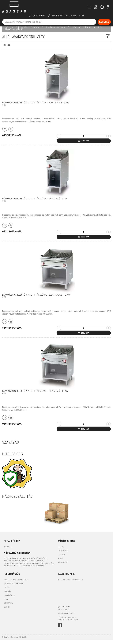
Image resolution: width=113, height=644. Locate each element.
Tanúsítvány (8, 607)
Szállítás (7, 596)
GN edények (39, 570)
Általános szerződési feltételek (16, 584)
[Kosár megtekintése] (102, 7)
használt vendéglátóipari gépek (34, 563)
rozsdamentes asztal (23, 567)
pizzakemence (9, 567)
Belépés (61, 551)
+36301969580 (38, 16)
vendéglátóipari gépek (12, 563)
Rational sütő (37, 567)
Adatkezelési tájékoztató (14, 588)
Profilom (62, 559)
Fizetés (6, 592)
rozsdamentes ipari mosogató (15, 565)
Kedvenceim (63, 567)
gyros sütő (40, 565)
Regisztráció (63, 555)
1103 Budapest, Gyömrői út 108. (72, 584)
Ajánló (6, 611)
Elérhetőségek (10, 599)
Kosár (60, 563)
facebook (60, 629)
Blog (6, 603)
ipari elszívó (15, 570)
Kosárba (85, 145)
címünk (108, 7)
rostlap (7, 570)
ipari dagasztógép (27, 570)
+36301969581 (57, 16)
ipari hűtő (31, 565)
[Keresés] (104, 22)
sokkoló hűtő (48, 567)
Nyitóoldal (8, 551)
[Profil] (96, 7)
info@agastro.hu (76, 16)
